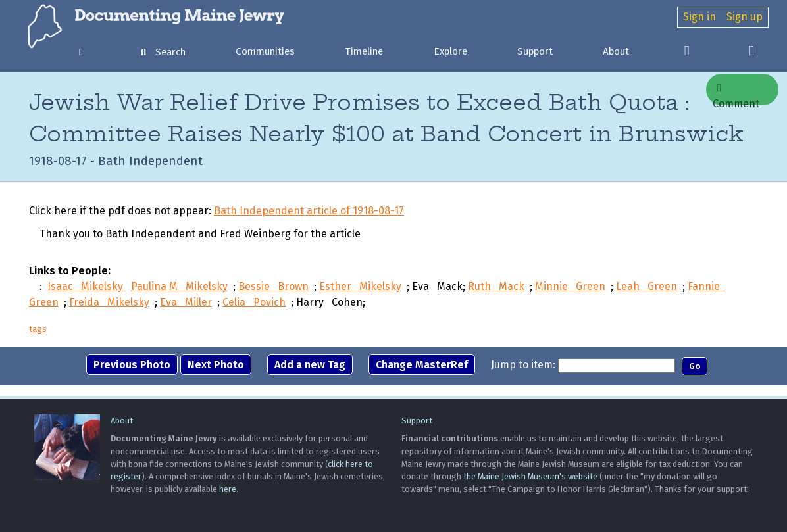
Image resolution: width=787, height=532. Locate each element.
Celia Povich (254, 302)
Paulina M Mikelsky (179, 286)
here (228, 489)
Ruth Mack (496, 286)
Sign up (745, 17)
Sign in (699, 17)
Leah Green (647, 286)
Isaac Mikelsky (87, 286)
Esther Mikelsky (360, 286)
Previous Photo (132, 365)
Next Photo (216, 365)
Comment (736, 94)
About (616, 51)
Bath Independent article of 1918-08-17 (309, 211)
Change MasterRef (422, 365)
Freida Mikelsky (109, 302)
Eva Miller (186, 302)
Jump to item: (523, 365)
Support (535, 51)
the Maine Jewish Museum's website (530, 476)
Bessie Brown (273, 286)
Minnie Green (570, 286)
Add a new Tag (310, 365)
